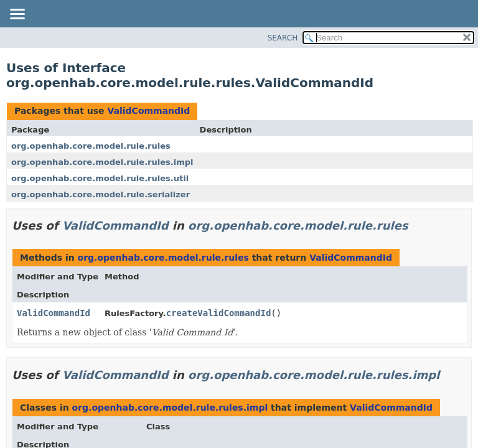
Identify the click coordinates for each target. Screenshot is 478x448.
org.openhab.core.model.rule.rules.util (100, 178)
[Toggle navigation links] (17, 15)
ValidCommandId (148, 111)
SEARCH (283, 38)
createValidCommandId (219, 313)
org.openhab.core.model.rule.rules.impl (102, 162)
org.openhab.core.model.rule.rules (91, 146)
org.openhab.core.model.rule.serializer (101, 194)
